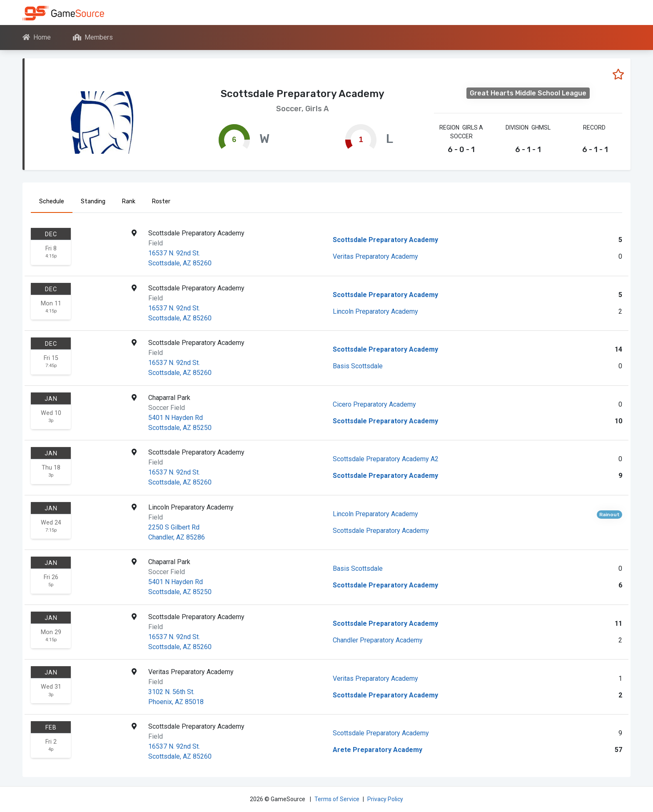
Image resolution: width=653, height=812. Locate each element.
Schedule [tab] (52, 201)
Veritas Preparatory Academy (375, 256)
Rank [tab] (129, 201)
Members (93, 37)
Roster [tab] (161, 201)
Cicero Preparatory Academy (374, 404)
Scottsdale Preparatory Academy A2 (386, 459)
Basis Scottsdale (358, 366)
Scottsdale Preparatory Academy (385, 240)
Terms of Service (337, 799)
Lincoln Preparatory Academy (375, 311)
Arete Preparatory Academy (378, 750)
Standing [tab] (93, 201)
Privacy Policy (385, 799)
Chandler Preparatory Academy (378, 640)
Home (37, 37)
